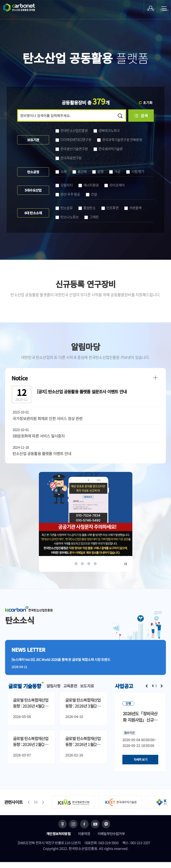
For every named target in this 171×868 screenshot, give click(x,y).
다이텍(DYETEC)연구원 (73, 140)
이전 (147, 689)
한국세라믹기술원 (108, 149)
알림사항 (54, 689)
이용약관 (84, 840)
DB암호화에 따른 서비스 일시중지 (39, 436)
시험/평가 (135, 171)
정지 (126, 564)
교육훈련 (71, 689)
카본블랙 (133, 208)
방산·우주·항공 (68, 194)
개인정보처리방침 (58, 840)
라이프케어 (114, 185)
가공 (115, 171)
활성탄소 (87, 208)
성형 (98, 171)
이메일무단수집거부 (111, 840)
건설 (91, 194)
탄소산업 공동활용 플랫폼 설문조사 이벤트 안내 (82, 392)
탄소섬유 (64, 208)
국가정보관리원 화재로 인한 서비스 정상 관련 (47, 418)
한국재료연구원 (69, 158)
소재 (61, 171)
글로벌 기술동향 (25, 689)
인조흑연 (110, 208)
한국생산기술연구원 (72, 149)
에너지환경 (88, 185)
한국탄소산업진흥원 (72, 130)
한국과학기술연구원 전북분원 (120, 140)
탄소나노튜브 (67, 217)
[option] (86, 519)
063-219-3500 (108, 849)
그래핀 (91, 217)
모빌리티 (64, 185)
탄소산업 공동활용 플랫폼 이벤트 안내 (42, 453)
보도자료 (89, 689)
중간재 (80, 171)
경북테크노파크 (107, 130)
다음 (162, 689)
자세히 (140, 762)
